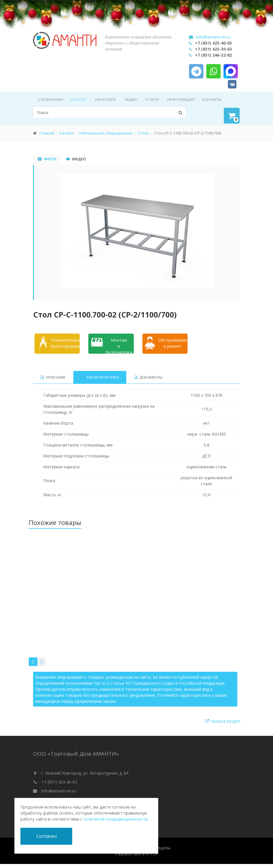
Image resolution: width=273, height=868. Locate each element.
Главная (47, 133)
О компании (50, 99)
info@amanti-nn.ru (213, 37)
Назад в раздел (223, 721)
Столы (144, 133)
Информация (181, 99)
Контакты (212, 99)
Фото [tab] (47, 159)
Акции (131, 99)
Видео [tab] (76, 159)
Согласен (46, 836)
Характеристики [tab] (100, 377)
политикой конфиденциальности (116, 819)
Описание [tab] (53, 377)
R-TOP (152, 854)
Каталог (79, 99)
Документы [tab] (149, 377)
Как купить (106, 99)
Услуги (152, 99)
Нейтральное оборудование (106, 133)
